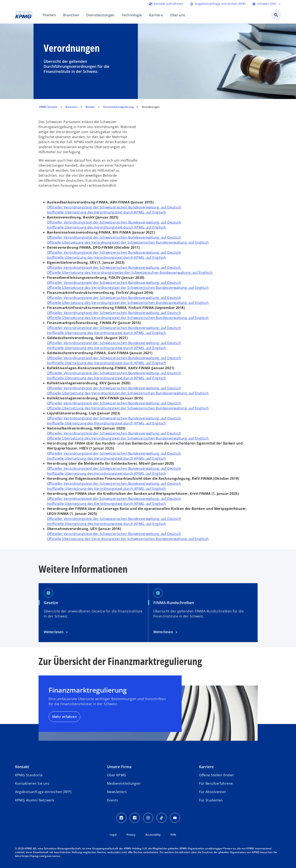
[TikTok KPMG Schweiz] (162, 818)
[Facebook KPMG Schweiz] (135, 818)
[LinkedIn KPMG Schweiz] (121, 818)
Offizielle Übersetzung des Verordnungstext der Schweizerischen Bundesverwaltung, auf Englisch (128, 242)
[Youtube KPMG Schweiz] (175, 818)
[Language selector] (267, 4)
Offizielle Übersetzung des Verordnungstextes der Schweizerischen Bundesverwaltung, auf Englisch (130, 273)
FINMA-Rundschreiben (174, 603)
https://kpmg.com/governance (41, 856)
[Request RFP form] (218, 4)
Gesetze (51, 603)
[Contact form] (166, 4)
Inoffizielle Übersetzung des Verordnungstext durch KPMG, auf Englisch (107, 212)
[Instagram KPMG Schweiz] (148, 818)
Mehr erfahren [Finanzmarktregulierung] (65, 717)
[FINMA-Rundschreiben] (166, 632)
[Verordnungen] (56, 632)
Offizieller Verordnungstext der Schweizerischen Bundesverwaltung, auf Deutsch (114, 207)
